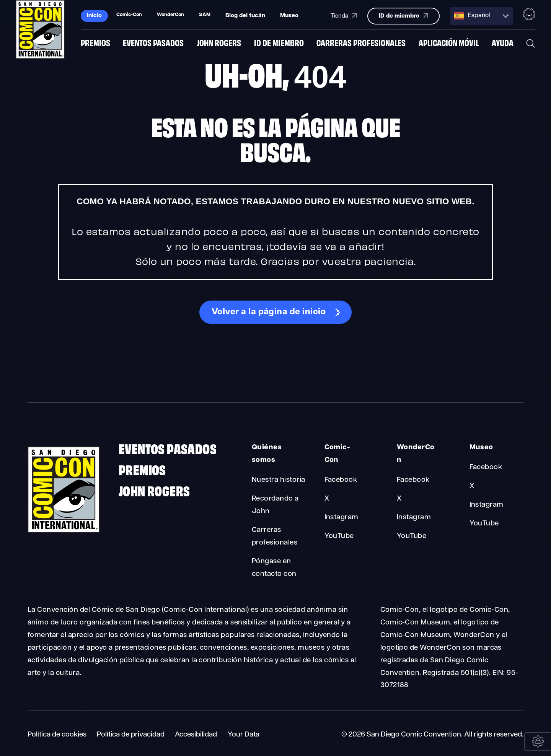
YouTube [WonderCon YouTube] (412, 536)
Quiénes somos (267, 454)
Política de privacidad (131, 735)
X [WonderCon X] (399, 499)
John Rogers (219, 43)
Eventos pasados (153, 43)
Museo (289, 15)
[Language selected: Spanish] (481, 15)
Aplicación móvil (449, 43)
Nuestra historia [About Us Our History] (279, 480)
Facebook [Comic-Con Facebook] (341, 480)
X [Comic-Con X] (327, 499)
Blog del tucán (245, 15)
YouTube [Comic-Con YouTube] (339, 536)
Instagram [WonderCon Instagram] (414, 518)
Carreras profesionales (361, 43)
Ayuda (503, 43)
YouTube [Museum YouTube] (484, 524)
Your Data (244, 735)
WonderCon (416, 454)
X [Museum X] (472, 486)
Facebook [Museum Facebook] (486, 467)
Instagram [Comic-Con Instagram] (342, 518)
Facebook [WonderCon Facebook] (413, 480)
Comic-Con (337, 454)
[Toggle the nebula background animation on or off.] (529, 15)
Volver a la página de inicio (269, 312)
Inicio (94, 15)
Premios (95, 43)
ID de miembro (279, 43)
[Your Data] (538, 741)
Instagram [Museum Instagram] (487, 505)
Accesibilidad (196, 735)
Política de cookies (57, 735)
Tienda (344, 15)
